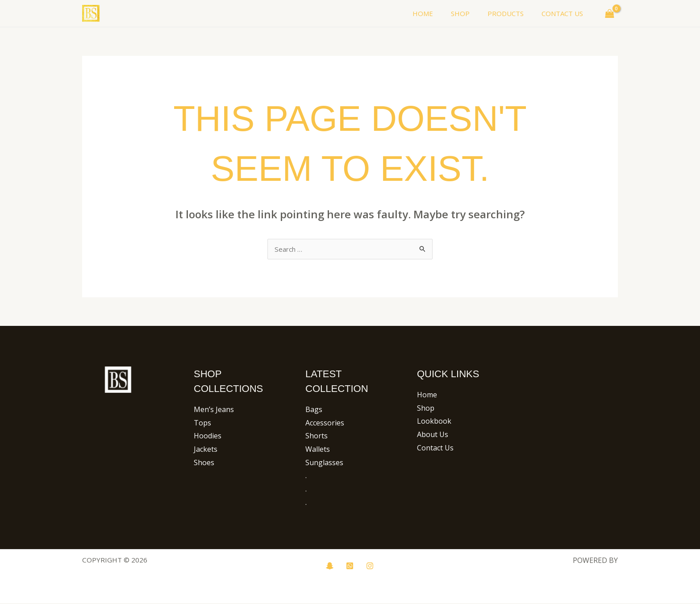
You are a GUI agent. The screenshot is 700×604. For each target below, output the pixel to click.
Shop (426, 409)
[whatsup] (350, 567)
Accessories (325, 424)
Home (427, 396)
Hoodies (208, 437)
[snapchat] (330, 567)
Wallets (318, 450)
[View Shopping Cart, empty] (609, 13)
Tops (202, 424)
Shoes (204, 463)
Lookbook (434, 422)
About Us (433, 435)
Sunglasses (324, 463)
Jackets (206, 450)
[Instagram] (370, 567)
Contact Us (435, 449)
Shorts (317, 437)
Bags (314, 410)
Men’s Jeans (214, 410)
